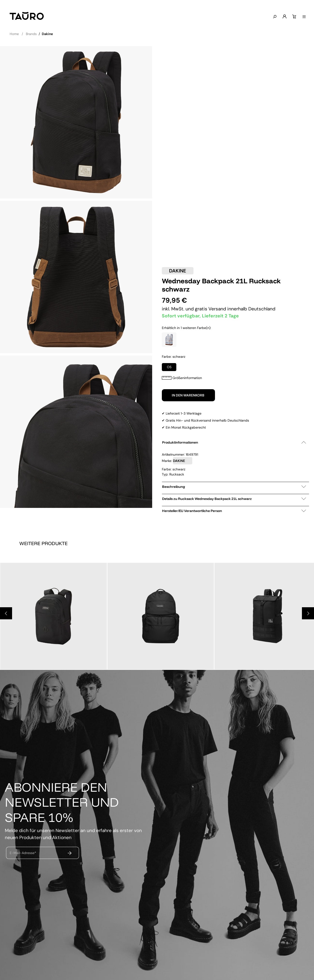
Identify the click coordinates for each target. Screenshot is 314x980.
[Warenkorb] (293, 17)
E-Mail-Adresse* (23, 853)
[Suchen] (274, 17)
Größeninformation (182, 378)
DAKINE (178, 271)
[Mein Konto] (284, 17)
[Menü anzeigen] (303, 17)
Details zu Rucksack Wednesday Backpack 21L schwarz (234, 499)
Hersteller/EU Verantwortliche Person (234, 511)
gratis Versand (211, 309)
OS (169, 367)
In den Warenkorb (188, 395)
